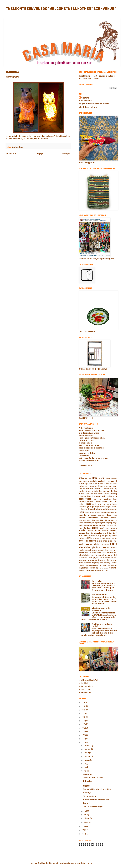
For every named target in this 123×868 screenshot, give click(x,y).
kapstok (93, 515)
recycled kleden (97, 550)
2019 (83, 720)
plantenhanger (97, 538)
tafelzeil (110, 558)
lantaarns (110, 525)
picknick (115, 536)
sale (90, 553)
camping (81, 491)
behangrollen (93, 486)
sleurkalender (83, 558)
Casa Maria (85, 98)
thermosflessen (112, 560)
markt (107, 528)
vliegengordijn (94, 568)
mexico (82, 533)
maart (86, 815)
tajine (116, 558)
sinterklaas (109, 555)
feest (95, 499)
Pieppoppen (87, 786)
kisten (97, 520)
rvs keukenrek (83, 553)
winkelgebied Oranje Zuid (89, 680)
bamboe (81, 486)
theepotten (102, 560)
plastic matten (86, 544)
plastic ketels (102, 541)
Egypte (108, 478)
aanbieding (103, 481)
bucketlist (106, 489)
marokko (82, 530)
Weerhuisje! (87, 793)
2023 (84, 706)
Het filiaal (84, 683)
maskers (90, 530)
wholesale (100, 570)
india (81, 512)
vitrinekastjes (113, 565)
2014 (83, 738)
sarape (94, 553)
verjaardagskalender (92, 565)
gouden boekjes (112, 504)
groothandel (83, 507)
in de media (113, 509)
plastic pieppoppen (101, 544)
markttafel (114, 528)
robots (111, 550)
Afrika (81, 478)
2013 (83, 742)
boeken (115, 486)
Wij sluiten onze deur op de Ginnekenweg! (101, 609)
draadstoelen (96, 496)
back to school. (112, 484)
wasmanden (113, 568)
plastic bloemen (112, 538)
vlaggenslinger (83, 568)
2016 (83, 731)
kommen (86, 523)
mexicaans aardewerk (109, 530)
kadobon (109, 512)
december (87, 745)
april (85, 811)
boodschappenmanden (94, 488)
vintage (103, 565)
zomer (106, 570)
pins (85, 538)
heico (21, 147)
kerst (109, 515)
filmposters (82, 501)
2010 (83, 834)
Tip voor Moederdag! (90, 796)
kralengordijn (108, 523)
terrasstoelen (92, 560)
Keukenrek (87, 803)
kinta (93, 520)
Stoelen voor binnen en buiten (93, 777)
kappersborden (84, 515)
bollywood (82, 489)
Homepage (39, 154)
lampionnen (102, 525)
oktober (86, 753)
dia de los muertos (92, 494)
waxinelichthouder (85, 570)
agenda (81, 483)
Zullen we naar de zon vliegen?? (94, 807)
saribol (99, 553)
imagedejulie (105, 509)
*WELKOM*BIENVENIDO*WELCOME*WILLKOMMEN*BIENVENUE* (61, 9)
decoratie (82, 494)
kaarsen (103, 512)
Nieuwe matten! (97, 581)
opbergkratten (107, 533)
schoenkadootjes (84, 555)
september (88, 756)
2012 (83, 826)
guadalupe (90, 506)
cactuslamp (114, 489)
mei (85, 771)
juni (85, 767)
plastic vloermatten (101, 547)
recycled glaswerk (85, 550)
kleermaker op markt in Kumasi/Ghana (96, 800)
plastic (104, 538)
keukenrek (104, 518)
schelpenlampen (112, 553)
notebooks (93, 533)
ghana (88, 504)
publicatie (114, 548)
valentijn (82, 565)
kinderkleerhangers (85, 520)
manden (95, 528)
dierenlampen (88, 774)
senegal (101, 555)
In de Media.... (88, 781)
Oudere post (66, 154)
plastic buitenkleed (87, 541)
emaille (104, 496)
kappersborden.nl (87, 686)
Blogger (89, 863)
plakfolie (89, 538)
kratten (81, 525)
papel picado (100, 536)
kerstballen (93, 517)
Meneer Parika (86, 692)
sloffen (90, 558)
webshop (94, 570)
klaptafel (114, 520)
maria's (102, 528)
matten (97, 530)
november (87, 749)
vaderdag (107, 563)
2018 (83, 724)
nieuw (87, 533)
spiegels (95, 558)
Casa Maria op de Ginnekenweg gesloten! (102, 625)
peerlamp (108, 536)
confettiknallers (97, 491)
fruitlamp (82, 504)
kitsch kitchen (105, 520)
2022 (84, 710)
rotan (115, 550)
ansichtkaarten (100, 483)
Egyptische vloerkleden (90, 481)
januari (86, 822)
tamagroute (82, 560)
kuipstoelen (88, 525)
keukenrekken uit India (99, 594)
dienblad (106, 494)
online (100, 533)
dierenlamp (15, 147)
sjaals (115, 555)
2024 (84, 702)
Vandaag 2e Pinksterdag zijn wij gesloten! (97, 789)
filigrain (115, 499)
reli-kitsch (105, 550)
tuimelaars (88, 563)
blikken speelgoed (105, 486)
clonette (88, 491)
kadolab (115, 513)
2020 (84, 717)
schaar (104, 553)
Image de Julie (86, 689)
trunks (81, 563)
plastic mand (113, 541)
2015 (83, 735)
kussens (95, 525)
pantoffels (92, 536)
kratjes (115, 523)
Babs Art (88, 478)
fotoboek (98, 501)
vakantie (114, 563)
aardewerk (113, 481)
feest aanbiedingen (105, 499)
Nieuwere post (11, 154)
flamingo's (90, 501)
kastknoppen (101, 515)
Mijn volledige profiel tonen (88, 107)
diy (80, 496)
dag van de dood (110, 491)
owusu (86, 535)
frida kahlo (113, 501)
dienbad (101, 494)
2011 (83, 830)
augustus (87, 760)
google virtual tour (99, 504)
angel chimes (89, 484)
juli (85, 763)
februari (87, 818)
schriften (94, 555)
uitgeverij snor (98, 563)
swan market (103, 558)
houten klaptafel (95, 509)
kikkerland (114, 518)
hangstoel (98, 507)
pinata (81, 538)
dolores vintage (86, 496)
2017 (83, 728)
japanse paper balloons (92, 513)
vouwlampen (104, 568)
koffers (81, 523)
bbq (86, 486)
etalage (109, 496)
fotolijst (105, 501)
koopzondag (93, 523)
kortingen (101, 523)
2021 (83, 713)
